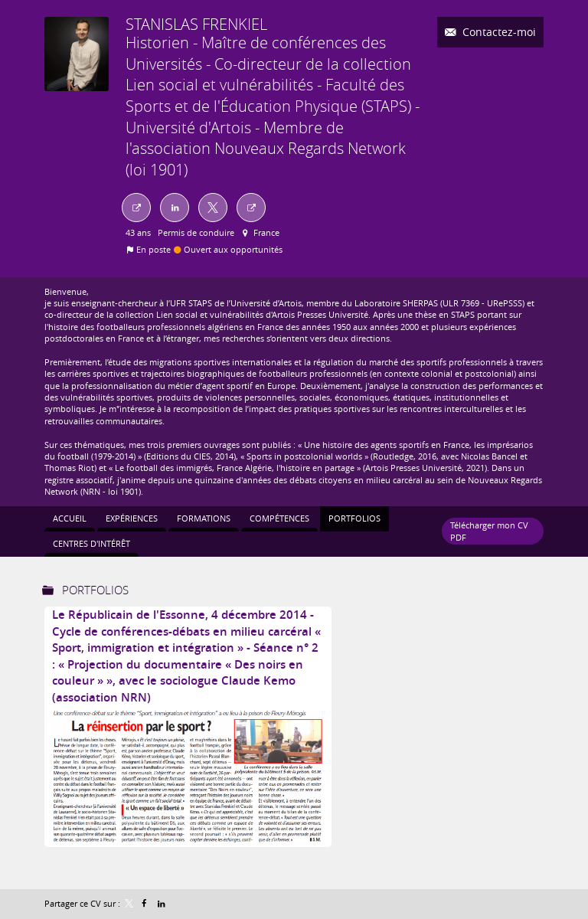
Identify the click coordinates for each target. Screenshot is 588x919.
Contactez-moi (498, 32)
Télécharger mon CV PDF (489, 531)
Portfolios (95, 590)
